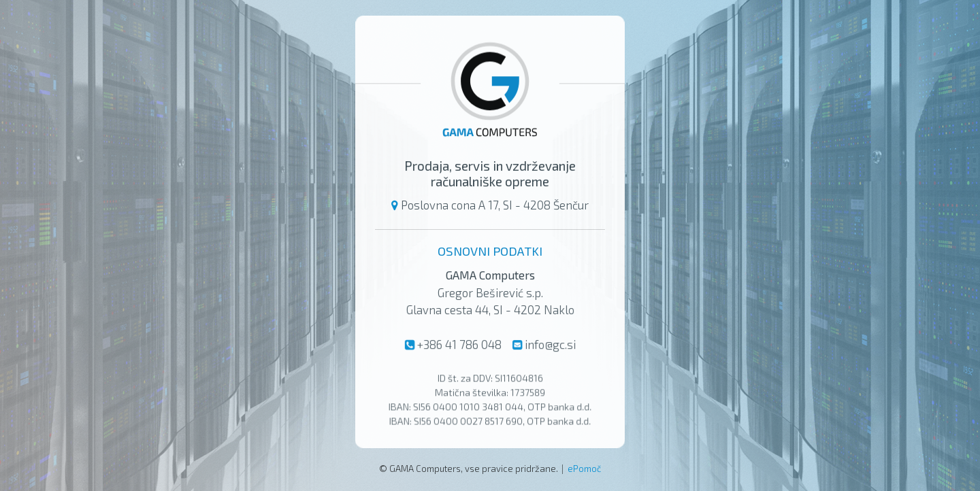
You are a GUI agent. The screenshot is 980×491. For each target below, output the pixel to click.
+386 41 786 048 (459, 344)
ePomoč (584, 469)
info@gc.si (550, 344)
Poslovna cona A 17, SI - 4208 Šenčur (495, 205)
